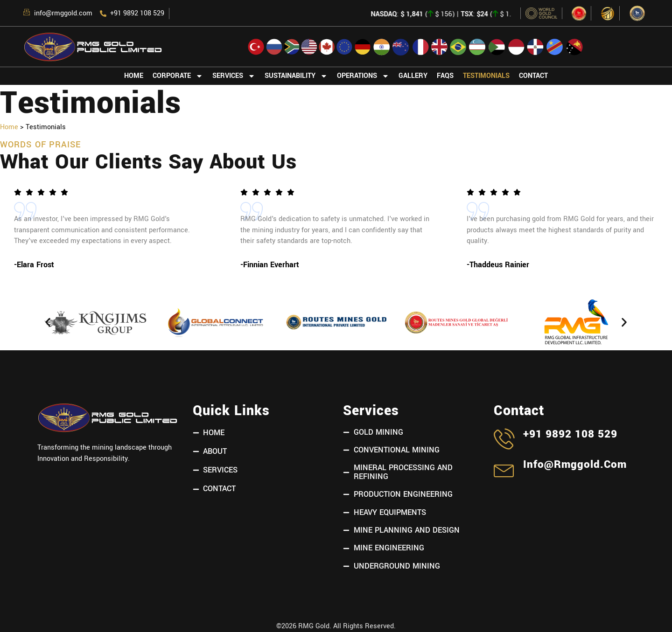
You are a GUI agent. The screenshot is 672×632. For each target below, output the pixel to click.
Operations (363, 76)
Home (134, 76)
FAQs (445, 76)
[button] (48, 323)
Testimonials (486, 76)
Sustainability (296, 76)
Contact (533, 76)
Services (234, 76)
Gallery (413, 76)
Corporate (178, 76)
